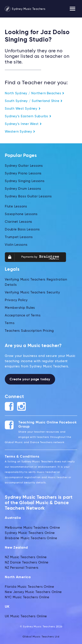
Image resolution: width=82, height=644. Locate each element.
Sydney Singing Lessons (25, 181)
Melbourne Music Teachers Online (32, 528)
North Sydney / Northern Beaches (35, 93)
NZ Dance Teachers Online (27, 562)
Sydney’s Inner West (23, 124)
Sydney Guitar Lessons (24, 166)
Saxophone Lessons (21, 214)
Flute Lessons (16, 206)
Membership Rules (20, 308)
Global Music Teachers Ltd (41, 637)
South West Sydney (23, 109)
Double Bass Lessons (22, 229)
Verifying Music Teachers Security (32, 292)
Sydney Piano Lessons (23, 173)
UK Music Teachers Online (26, 616)
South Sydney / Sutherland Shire (34, 101)
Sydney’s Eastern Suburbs (28, 116)
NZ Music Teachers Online (26, 557)
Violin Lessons (16, 245)
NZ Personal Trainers (22, 568)
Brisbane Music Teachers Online (31, 538)
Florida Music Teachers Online (30, 587)
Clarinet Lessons (18, 222)
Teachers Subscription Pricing (29, 331)
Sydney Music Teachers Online (30, 533)
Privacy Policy (16, 300)
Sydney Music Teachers (25, 9)
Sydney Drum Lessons (23, 189)
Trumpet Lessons (19, 237)
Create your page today (30, 379)
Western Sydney (20, 132)
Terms (10, 323)
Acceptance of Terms (23, 315)
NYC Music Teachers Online (27, 597)
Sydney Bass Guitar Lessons (28, 196)
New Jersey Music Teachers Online (33, 592)
